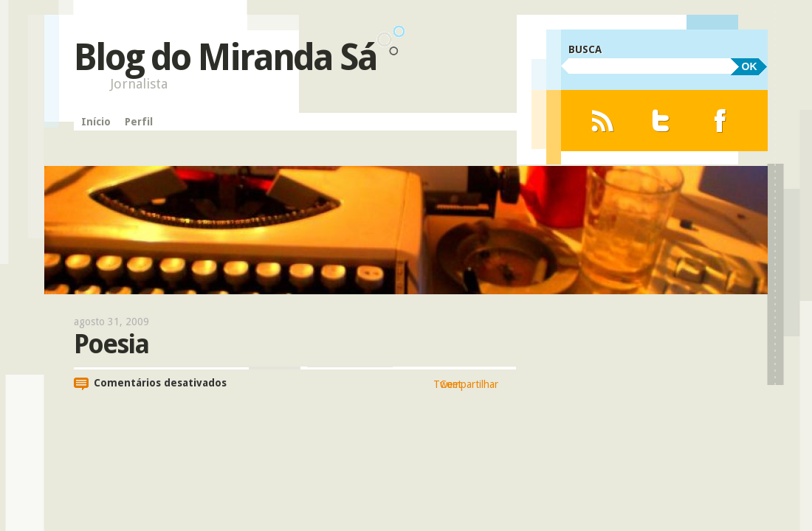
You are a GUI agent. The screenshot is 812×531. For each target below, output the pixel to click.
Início (96, 122)
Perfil (138, 122)
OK (750, 66)
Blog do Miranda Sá (225, 57)
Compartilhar (469, 384)
